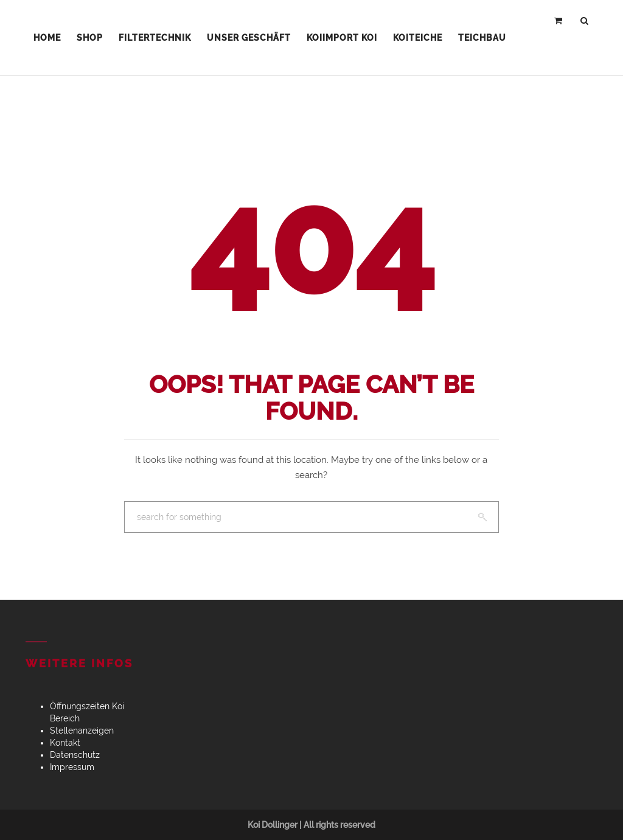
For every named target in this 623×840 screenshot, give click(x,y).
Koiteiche (418, 38)
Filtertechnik (155, 38)
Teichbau (482, 38)
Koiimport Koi (342, 38)
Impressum (72, 767)
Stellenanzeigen (82, 731)
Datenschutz (75, 755)
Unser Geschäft (249, 38)
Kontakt (65, 743)
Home (47, 38)
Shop (90, 38)
